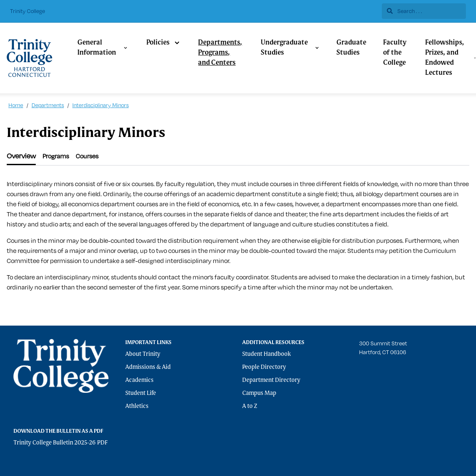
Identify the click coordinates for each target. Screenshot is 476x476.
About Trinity (143, 354)
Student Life (141, 393)
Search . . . (405, 11)
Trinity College (28, 11)
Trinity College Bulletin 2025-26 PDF (61, 443)
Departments (48, 105)
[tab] (21, 156)
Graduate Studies (351, 48)
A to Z (250, 406)
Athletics (137, 406)
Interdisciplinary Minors (100, 105)
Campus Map (259, 393)
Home (16, 105)
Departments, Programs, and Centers (220, 53)
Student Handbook (267, 354)
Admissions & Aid (148, 367)
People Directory (264, 367)
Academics (139, 380)
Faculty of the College (395, 53)
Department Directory (271, 380)
